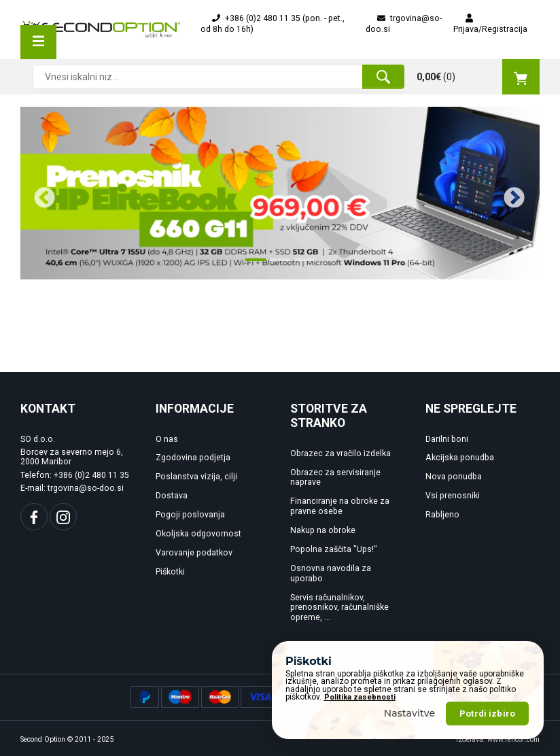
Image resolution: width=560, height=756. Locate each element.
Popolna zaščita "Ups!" (334, 549)
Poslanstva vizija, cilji (196, 477)
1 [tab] (252, 265)
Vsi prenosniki (453, 496)
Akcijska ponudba (460, 458)
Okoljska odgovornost (198, 534)
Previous (39, 193)
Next (509, 193)
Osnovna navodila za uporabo (331, 573)
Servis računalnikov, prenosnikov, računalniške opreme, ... (339, 608)
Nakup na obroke (323, 530)
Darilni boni (447, 439)
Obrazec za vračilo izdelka (340, 453)
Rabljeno (442, 515)
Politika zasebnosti (360, 716)
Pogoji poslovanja (190, 515)
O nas (167, 439)
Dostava (172, 496)
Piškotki (170, 572)
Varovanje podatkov (194, 553)
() (478, 77)
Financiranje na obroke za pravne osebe (340, 506)
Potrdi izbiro (487, 732)
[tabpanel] (280, 193)
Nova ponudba (454, 477)
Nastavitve (410, 732)
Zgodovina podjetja (193, 458)
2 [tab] (277, 265)
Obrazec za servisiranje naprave (335, 478)
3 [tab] (301, 265)
